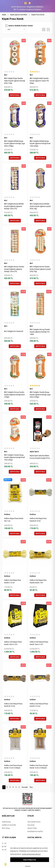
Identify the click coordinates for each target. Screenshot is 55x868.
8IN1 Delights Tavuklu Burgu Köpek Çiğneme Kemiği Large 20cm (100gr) (40, 395)
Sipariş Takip (32, 828)
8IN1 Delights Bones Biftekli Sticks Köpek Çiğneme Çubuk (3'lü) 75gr (40, 206)
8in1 (6, 75)
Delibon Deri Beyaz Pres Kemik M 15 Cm (38, 520)
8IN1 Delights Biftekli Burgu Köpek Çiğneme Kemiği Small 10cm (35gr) (40, 144)
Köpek (4, 15)
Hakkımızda (6, 822)
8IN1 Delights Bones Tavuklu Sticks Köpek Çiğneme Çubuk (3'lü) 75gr (40, 269)
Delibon (7, 514)
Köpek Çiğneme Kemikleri (19, 15)
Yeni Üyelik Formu (34, 822)
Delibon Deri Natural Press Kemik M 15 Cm (13, 705)
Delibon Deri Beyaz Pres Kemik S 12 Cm (12, 581)
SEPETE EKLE (15, 95)
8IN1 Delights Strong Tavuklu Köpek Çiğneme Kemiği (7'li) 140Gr (40, 332)
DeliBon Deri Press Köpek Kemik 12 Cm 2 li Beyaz (13, 767)
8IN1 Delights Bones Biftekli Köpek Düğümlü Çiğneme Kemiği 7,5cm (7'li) (14, 206)
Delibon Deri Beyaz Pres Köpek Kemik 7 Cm (38, 581)
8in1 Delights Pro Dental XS (14, 331)
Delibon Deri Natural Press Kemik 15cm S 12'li (39, 643)
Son (31, 787)
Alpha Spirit (34, 452)
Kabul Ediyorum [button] (30, 860)
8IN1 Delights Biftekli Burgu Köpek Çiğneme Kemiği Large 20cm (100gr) (15, 144)
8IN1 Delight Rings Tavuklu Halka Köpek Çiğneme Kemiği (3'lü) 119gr (15, 81)
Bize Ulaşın (6, 828)
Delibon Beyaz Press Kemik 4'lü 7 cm (14, 520)
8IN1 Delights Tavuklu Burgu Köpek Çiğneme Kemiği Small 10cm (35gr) (14, 457)
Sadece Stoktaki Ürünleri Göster (21, 26)
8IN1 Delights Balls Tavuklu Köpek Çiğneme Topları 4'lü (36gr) (39, 81)
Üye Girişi (31, 825)
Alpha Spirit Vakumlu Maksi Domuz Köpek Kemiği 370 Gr (40, 457)
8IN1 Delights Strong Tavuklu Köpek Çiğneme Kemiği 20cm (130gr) (14, 395)
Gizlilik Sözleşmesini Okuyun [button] (31, 854)
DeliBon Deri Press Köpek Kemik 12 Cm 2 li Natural (39, 767)
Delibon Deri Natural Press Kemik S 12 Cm (39, 705)
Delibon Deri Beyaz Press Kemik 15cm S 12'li (13, 643)
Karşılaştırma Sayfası (35, 831)
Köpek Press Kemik (38, 15)
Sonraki (25, 787)
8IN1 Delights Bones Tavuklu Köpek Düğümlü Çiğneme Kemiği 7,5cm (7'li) (14, 269)
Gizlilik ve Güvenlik (9, 825)
